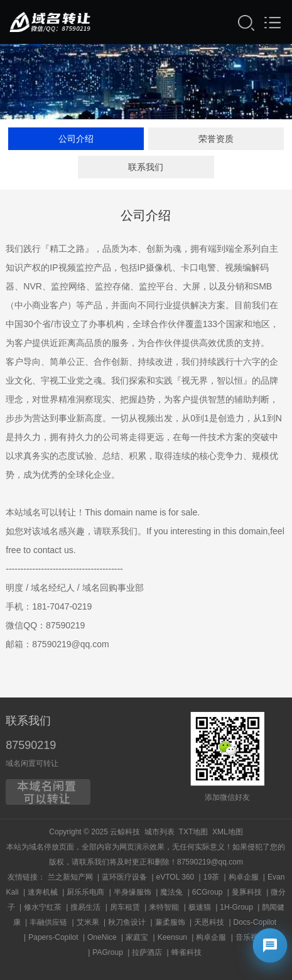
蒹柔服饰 (170, 922)
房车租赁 (125, 907)
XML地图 (228, 832)
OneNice (102, 937)
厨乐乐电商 (85, 892)
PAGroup (107, 952)
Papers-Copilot (53, 937)
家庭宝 (137, 937)
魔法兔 (171, 892)
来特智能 (164, 907)
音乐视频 (251, 937)
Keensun (172, 937)
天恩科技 (209, 922)
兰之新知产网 (70, 877)
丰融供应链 (48, 922)
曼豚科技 (247, 892)
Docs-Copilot (255, 922)
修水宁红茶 (43, 907)
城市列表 (160, 832)
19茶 (211, 877)
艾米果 (88, 922)
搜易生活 (85, 907)
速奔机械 (43, 892)
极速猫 (200, 907)
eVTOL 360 (176, 877)
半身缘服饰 (132, 892)
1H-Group (236, 907)
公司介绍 (76, 139)
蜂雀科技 (187, 952)
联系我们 (146, 168)
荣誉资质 (216, 139)
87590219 (31, 745)
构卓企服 (244, 877)
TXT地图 (194, 832)
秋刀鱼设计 (127, 922)
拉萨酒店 (147, 952)
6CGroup (208, 892)
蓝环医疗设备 (124, 877)
